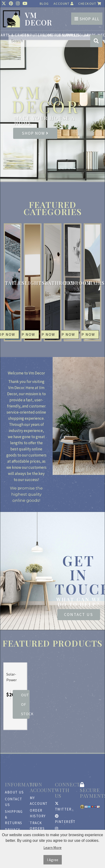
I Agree (53, 860)
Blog (44, 4)
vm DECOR (39, 19)
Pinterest (65, 819)
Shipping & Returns (14, 817)
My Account (39, 801)
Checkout (90, 4)
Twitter (63, 807)
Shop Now (35, 133)
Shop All (87, 19)
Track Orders (37, 826)
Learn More (52, 847)
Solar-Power (12, 677)
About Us (14, 792)
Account (64, 4)
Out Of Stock (25, 704)
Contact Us (79, 615)
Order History (38, 813)
